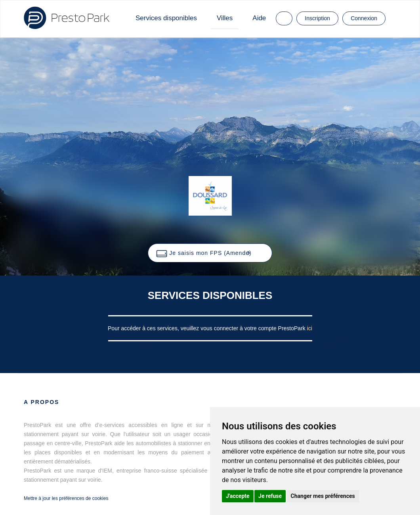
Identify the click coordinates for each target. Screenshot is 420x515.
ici (310, 328)
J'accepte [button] (238, 496)
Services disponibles (166, 18)
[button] (210, 253)
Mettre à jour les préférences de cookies (66, 498)
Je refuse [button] (270, 496)
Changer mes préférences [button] (323, 496)
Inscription (317, 18)
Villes (225, 18)
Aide (259, 18)
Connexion (364, 18)
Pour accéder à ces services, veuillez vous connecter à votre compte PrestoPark (207, 328)
